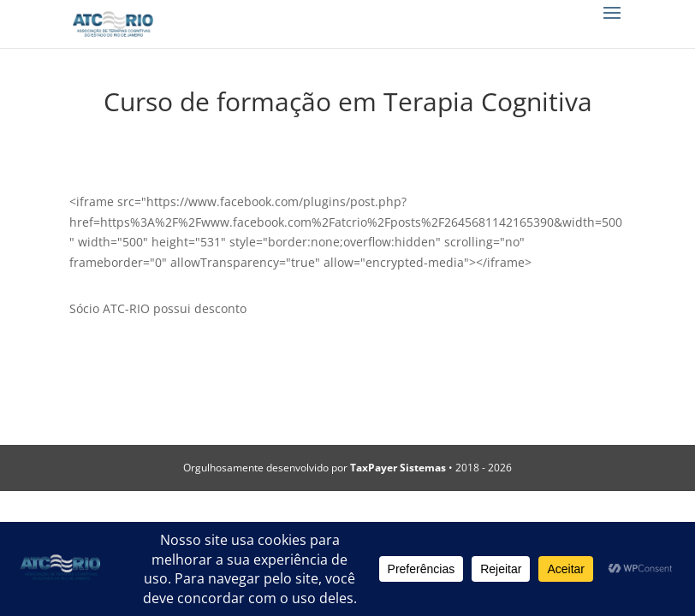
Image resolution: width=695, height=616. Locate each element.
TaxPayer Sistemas (398, 468)
